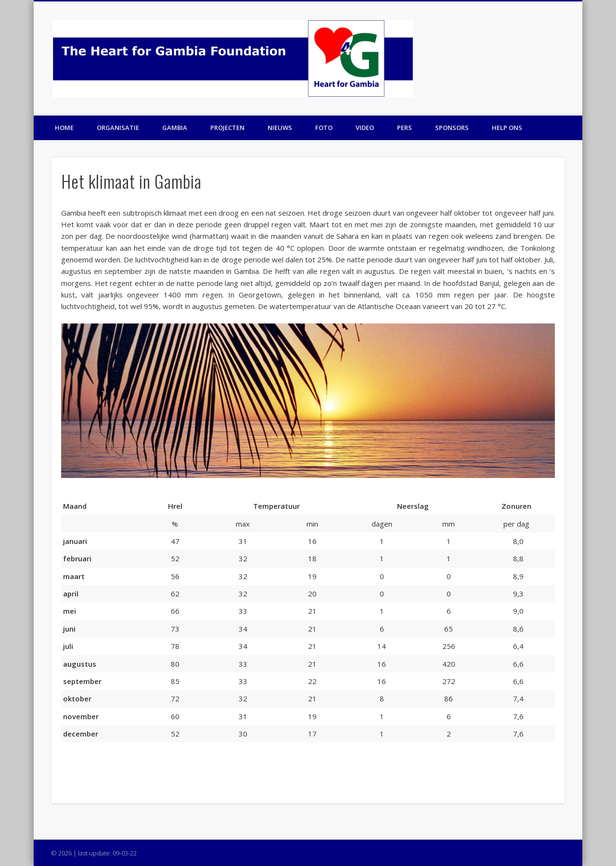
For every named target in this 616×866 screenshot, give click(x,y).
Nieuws (280, 128)
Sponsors (452, 128)
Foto (324, 128)
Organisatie (118, 128)
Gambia (175, 128)
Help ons (507, 128)
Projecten (227, 128)
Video (365, 128)
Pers (404, 128)
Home (64, 128)
